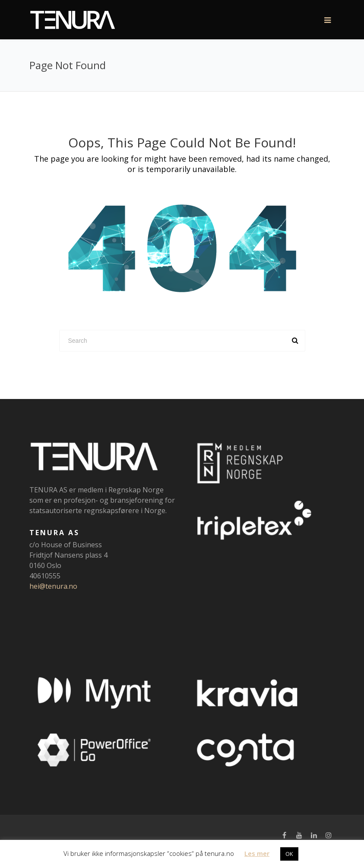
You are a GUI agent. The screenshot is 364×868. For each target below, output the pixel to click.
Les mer (257, 853)
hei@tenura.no (53, 586)
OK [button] (289, 854)
